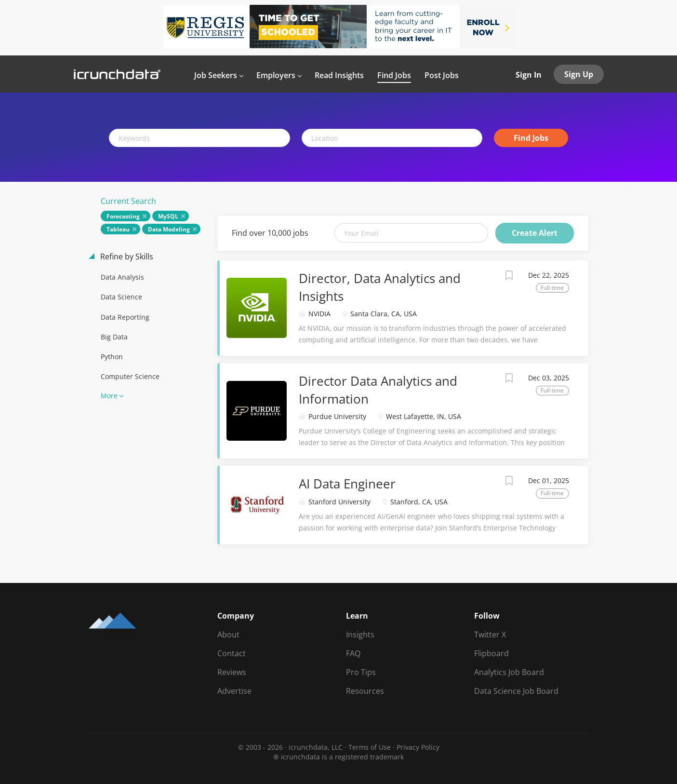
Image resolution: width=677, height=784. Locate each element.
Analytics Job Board (509, 672)
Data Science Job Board (516, 691)
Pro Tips (361, 672)
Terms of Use (370, 747)
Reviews (232, 672)
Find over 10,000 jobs (270, 233)
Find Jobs (531, 138)
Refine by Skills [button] (126, 257)
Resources (365, 691)
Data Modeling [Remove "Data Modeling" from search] (169, 229)
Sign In (529, 75)
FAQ (353, 653)
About (228, 635)
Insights (360, 635)
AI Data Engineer (347, 484)
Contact (232, 653)
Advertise (234, 691)
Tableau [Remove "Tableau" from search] (118, 229)
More (109, 396)
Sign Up (579, 74)
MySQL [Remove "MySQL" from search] (168, 216)
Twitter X (490, 635)
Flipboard (491, 653)
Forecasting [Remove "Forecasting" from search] (123, 216)
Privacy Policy (418, 747)
